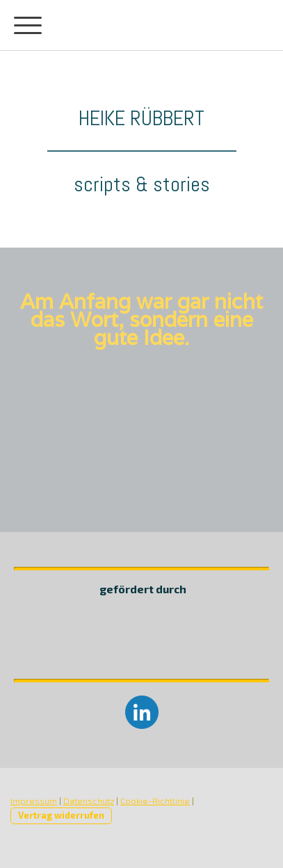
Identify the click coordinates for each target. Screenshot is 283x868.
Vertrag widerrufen (61, 815)
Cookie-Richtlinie (155, 801)
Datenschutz (89, 801)
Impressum (34, 801)
